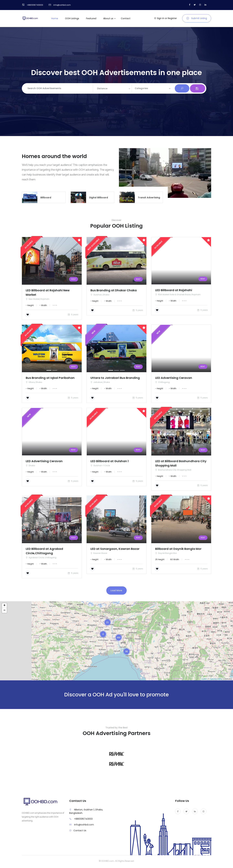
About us (108, 18)
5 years (73, 315)
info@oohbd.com (84, 825)
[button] (26, 349)
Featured (91, 18)
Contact (126, 18)
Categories (141, 88)
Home (55, 18)
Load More (116, 590)
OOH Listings (72, 18)
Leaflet (204, 679)
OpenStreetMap (216, 679)
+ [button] (4, 606)
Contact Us (80, 830)
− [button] (4, 610)
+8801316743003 (83, 819)
